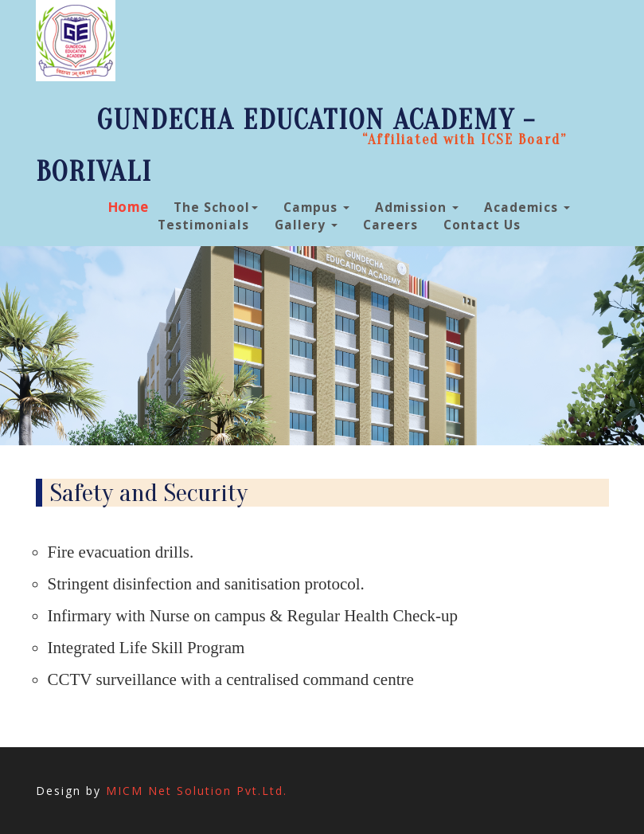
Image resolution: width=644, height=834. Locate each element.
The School (216, 208)
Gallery (306, 225)
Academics (527, 208)
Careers (390, 225)
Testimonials (203, 225)
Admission (417, 208)
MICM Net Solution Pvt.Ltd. (197, 791)
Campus (316, 208)
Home (128, 207)
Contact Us (482, 225)
